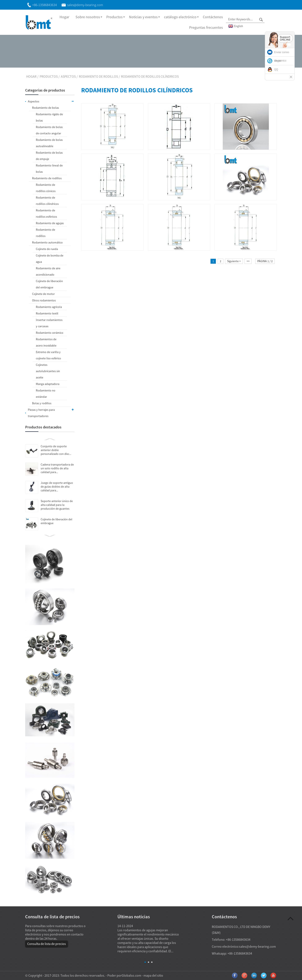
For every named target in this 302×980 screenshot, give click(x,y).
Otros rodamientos (44, 300)
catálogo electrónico (180, 17)
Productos (115, 17)
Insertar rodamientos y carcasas (49, 323)
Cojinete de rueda (47, 249)
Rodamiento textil (47, 313)
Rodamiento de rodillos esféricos (46, 213)
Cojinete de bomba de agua (50, 259)
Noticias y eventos (143, 17)
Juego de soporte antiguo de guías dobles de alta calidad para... (57, 487)
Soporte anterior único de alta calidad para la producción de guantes (57, 505)
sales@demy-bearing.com (257, 946)
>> (248, 261)
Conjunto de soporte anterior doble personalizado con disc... (56, 450)
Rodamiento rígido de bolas (49, 117)
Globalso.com (131, 975)
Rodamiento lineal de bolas (49, 169)
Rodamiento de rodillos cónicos (46, 188)
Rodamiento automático (47, 242)
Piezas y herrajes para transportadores (51, 412)
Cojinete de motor (43, 294)
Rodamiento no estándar (46, 394)
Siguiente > (234, 261)
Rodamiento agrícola (49, 307)
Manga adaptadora (48, 384)
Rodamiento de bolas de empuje (49, 156)
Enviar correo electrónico (282, 56)
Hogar (64, 17)
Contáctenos (213, 17)
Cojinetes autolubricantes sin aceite (48, 371)
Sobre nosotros (88, 17)
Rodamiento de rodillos (98, 76)
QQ (276, 69)
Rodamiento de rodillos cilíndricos (150, 76)
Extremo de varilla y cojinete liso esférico (48, 355)
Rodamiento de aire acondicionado (48, 271)
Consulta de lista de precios (47, 944)
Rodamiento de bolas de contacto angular (49, 130)
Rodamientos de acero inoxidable (46, 342)
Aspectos (68, 76)
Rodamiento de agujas (50, 223)
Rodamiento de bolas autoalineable (49, 143)
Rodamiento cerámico (50, 333)
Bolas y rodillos (42, 403)
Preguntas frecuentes (206, 27)
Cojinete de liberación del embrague (49, 284)
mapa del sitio (153, 975)
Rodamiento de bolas (46, 108)
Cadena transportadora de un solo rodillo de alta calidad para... (57, 468)
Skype (278, 61)
